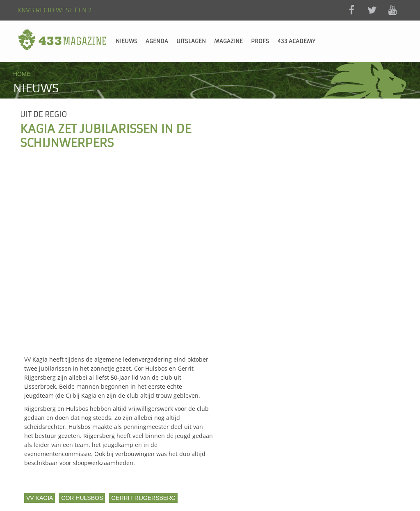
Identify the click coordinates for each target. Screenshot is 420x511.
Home (22, 74)
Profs (260, 41)
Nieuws (127, 41)
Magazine (228, 41)
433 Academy (296, 41)
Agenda (157, 41)
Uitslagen (191, 41)
